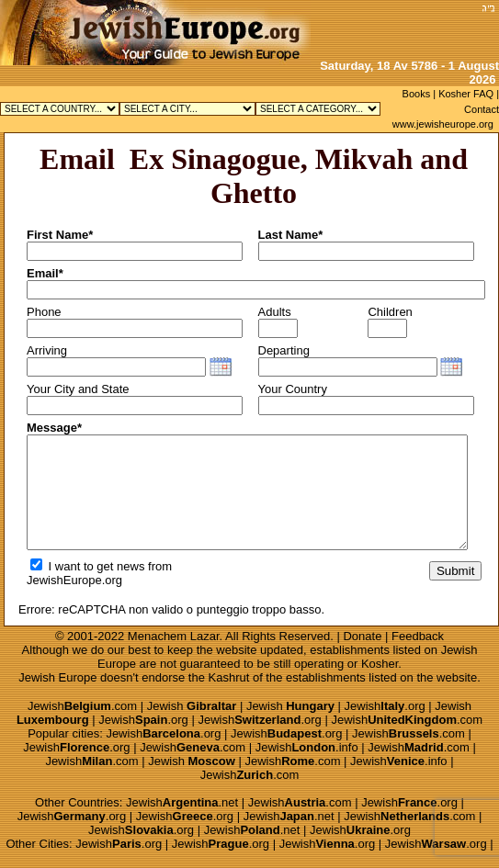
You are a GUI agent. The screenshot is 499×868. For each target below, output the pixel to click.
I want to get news (87, 566)
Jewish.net (182, 802)
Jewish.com (82, 706)
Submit (455, 571)
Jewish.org (385, 706)
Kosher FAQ (466, 94)
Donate (362, 636)
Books (417, 94)
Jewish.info (307, 747)
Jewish (192, 706)
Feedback (418, 636)
